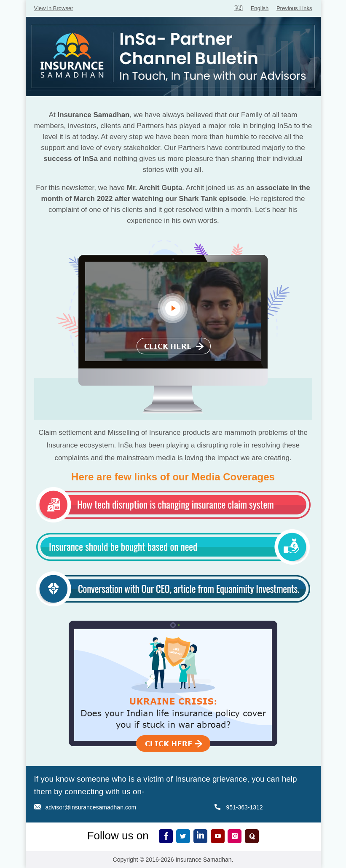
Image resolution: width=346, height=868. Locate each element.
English (260, 8)
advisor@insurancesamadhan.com (91, 807)
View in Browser (54, 8)
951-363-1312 (244, 807)
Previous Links (294, 8)
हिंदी (239, 8)
